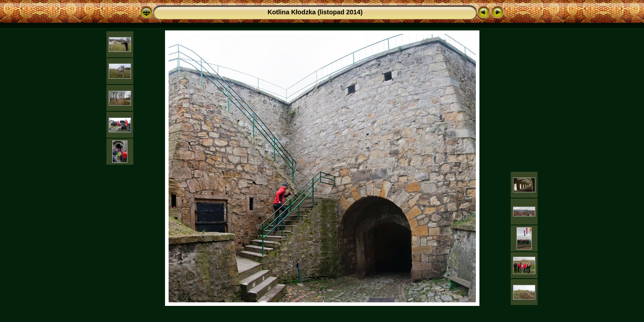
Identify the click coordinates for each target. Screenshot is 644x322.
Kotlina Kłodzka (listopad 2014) (315, 12)
